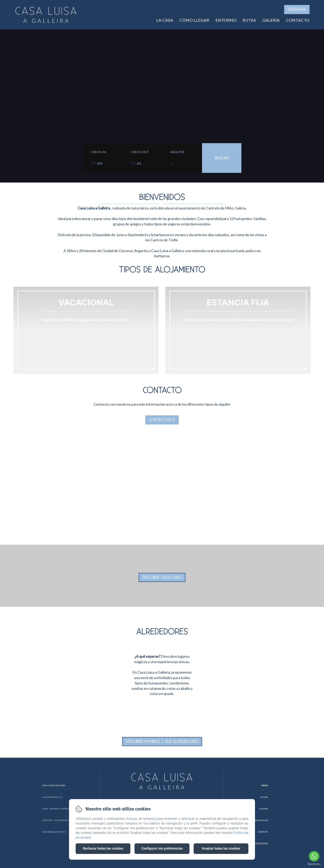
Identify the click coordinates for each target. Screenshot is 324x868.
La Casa (264, 797)
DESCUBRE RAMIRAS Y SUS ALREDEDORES (162, 742)
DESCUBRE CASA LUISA (162, 577)
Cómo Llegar (194, 20)
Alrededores (261, 843)
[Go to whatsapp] (314, 856)
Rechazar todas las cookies (103, 848)
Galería (271, 20)
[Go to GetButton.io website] (314, 864)
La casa (165, 20)
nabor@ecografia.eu (54, 832)
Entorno (226, 20)
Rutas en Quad (260, 820)
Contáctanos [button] (162, 420)
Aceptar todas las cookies (221, 848)
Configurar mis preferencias (162, 848)
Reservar (297, 10)
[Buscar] (222, 158)
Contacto (298, 20)
